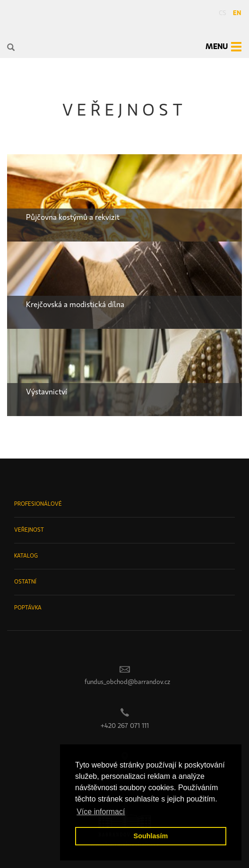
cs (223, 13)
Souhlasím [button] (151, 836)
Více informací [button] (101, 812)
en (237, 13)
